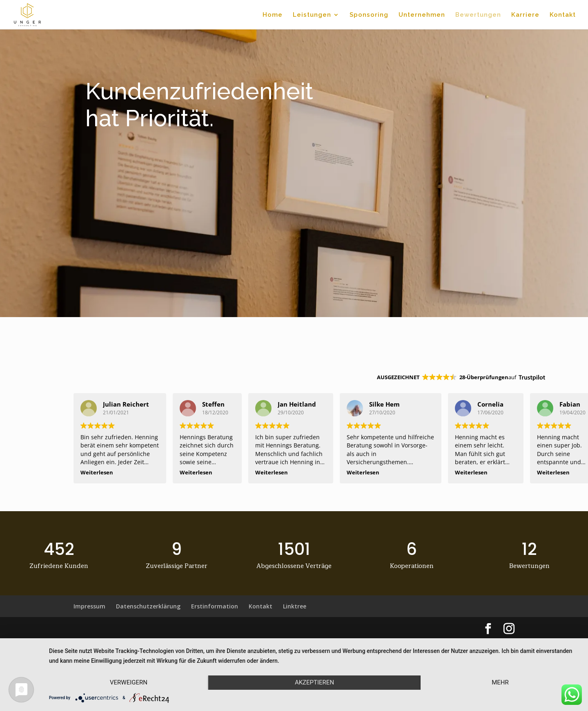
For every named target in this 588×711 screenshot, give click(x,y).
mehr (500, 682)
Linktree (295, 606)
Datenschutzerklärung (148, 606)
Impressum (89, 606)
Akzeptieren (314, 682)
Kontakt (563, 15)
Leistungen (312, 15)
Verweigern (129, 682)
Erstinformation (215, 606)
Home (273, 15)
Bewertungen (478, 15)
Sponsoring (369, 15)
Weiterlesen (97, 473)
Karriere (525, 15)
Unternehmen (422, 15)
